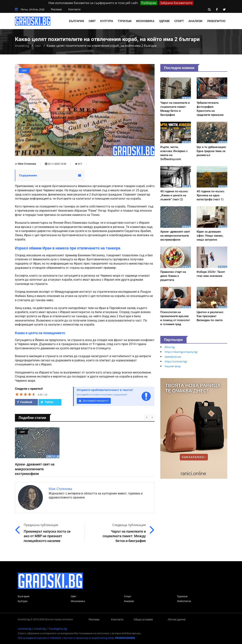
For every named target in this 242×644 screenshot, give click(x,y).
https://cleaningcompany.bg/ (181, 352)
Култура (107, 21)
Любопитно (216, 21)
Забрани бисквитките (176, 3)
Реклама (56, 9)
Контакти (74, 9)
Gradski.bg (22, 46)
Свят (92, 21)
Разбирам (149, 3)
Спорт (179, 21)
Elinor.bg (170, 347)
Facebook (25, 402)
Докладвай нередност (94, 401)
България (77, 21)
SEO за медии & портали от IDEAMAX (39, 638)
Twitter (47, 402)
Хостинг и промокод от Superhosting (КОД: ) (99, 638)
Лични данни (177, 619)
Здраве (164, 21)
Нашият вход (173, 366)
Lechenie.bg (25, 629)
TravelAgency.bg (58, 629)
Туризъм (125, 21)
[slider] (25, 394)
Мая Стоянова (27, 164)
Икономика (145, 21)
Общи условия (143, 619)
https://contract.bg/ (176, 361)
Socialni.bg (40, 629)
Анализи (195, 21)
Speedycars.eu (173, 357)
